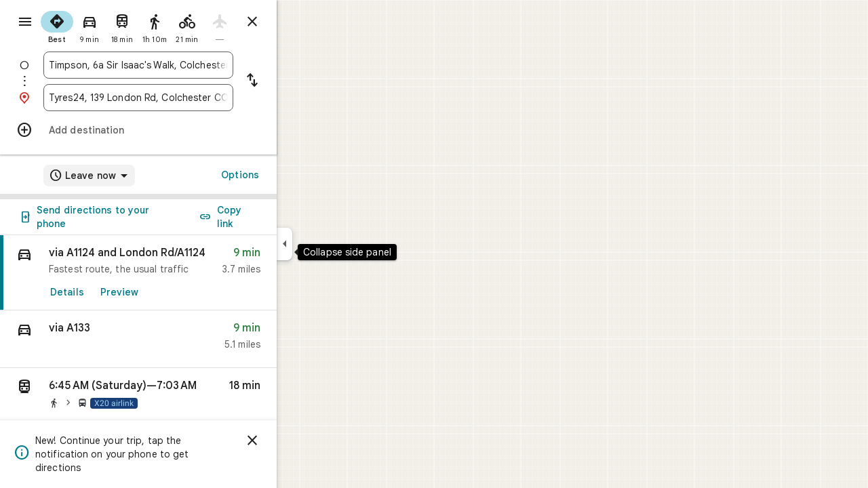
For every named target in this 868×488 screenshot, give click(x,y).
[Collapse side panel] (333, 244)
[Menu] (24, 23)
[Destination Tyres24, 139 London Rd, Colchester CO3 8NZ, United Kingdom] (187, 98)
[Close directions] (301, 22)
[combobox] (187, 65)
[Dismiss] (301, 441)
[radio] (106, 26)
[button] (187, 339)
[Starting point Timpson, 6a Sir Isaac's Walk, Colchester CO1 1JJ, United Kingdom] (187, 65)
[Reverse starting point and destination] (301, 81)
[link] (187, 273)
